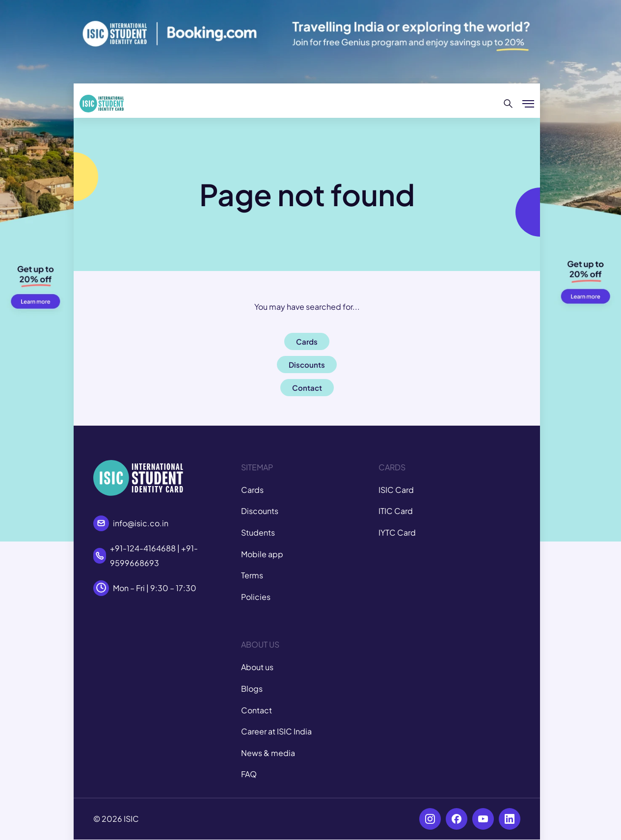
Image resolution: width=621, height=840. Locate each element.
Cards (252, 490)
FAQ (249, 774)
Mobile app (262, 554)
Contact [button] (307, 388)
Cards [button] (307, 341)
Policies (256, 597)
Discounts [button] (307, 365)
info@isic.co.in (141, 523)
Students (258, 532)
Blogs (252, 689)
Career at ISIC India (276, 731)
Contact (256, 710)
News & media (268, 753)
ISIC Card (396, 490)
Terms (252, 575)
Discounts (260, 511)
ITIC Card (396, 511)
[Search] (508, 104)
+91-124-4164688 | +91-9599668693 (154, 555)
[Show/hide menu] (528, 104)
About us (257, 667)
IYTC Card (397, 532)
